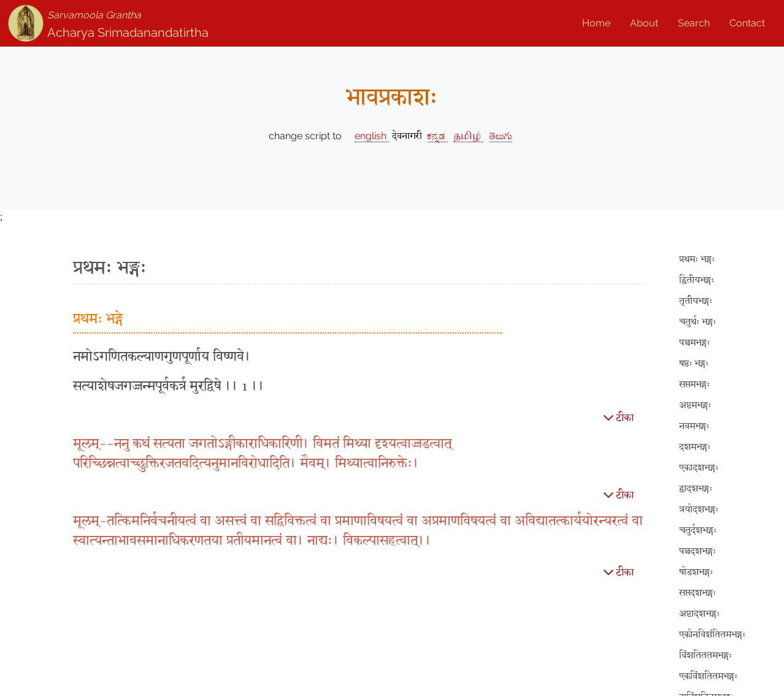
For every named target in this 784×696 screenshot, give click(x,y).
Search (694, 23)
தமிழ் (468, 136)
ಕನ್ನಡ (438, 136)
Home (596, 23)
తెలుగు (501, 136)
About (644, 23)
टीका (619, 417)
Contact (747, 23)
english (372, 136)
